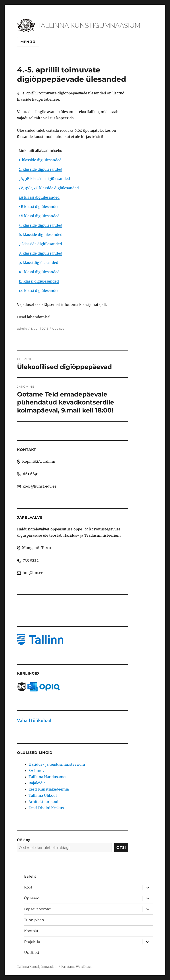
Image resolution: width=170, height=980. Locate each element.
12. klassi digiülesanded (39, 291)
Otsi (121, 848)
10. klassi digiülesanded (39, 272)
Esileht (30, 876)
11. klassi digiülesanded (39, 281)
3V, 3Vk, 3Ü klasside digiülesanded (49, 188)
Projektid (32, 942)
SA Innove (38, 771)
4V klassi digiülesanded (39, 216)
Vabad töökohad (34, 721)
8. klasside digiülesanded (40, 253)
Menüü (28, 42)
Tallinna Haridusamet (48, 777)
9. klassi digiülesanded (38, 263)
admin (22, 329)
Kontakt (31, 931)
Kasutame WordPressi (77, 967)
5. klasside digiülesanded (40, 225)
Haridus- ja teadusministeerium (57, 764)
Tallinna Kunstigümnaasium (37, 967)
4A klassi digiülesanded (39, 197)
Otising (24, 840)
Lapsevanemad (38, 909)
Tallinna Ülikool (43, 795)
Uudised (58, 329)
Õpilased (32, 898)
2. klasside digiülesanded (40, 169)
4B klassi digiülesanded (39, 207)
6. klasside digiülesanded (41, 235)
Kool (28, 887)
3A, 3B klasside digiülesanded (44, 179)
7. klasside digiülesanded (40, 244)
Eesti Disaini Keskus (46, 808)
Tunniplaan (34, 920)
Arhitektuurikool (43, 802)
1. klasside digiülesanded (40, 160)
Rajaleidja (37, 783)
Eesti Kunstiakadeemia (49, 789)
